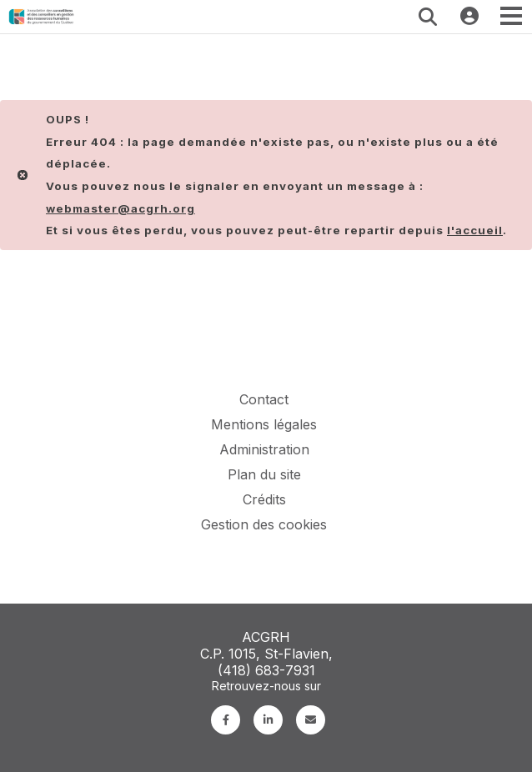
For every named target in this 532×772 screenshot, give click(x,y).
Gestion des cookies (264, 524)
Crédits (264, 499)
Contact (264, 399)
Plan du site (264, 474)
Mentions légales (264, 424)
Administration (264, 449)
